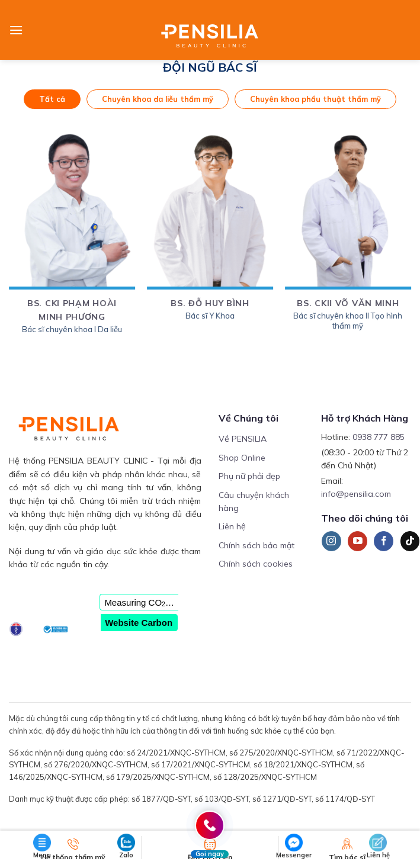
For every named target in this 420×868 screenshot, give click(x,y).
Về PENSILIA (243, 439)
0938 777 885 (379, 437)
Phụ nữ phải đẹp (249, 476)
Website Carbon (139, 623)
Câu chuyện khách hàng (254, 501)
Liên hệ (232, 526)
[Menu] (16, 30)
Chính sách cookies (256, 564)
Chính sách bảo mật (257, 545)
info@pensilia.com (356, 494)
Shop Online (242, 458)
